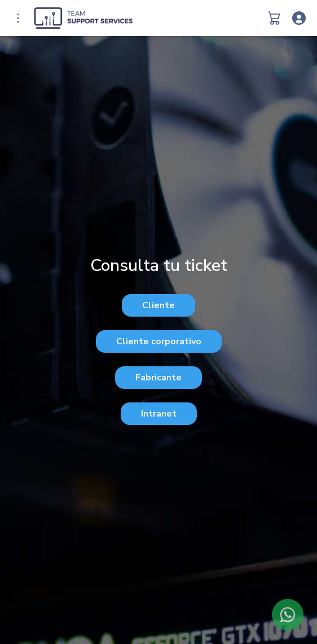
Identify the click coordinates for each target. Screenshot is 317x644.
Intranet (159, 414)
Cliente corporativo (159, 341)
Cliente (158, 305)
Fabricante (158, 378)
